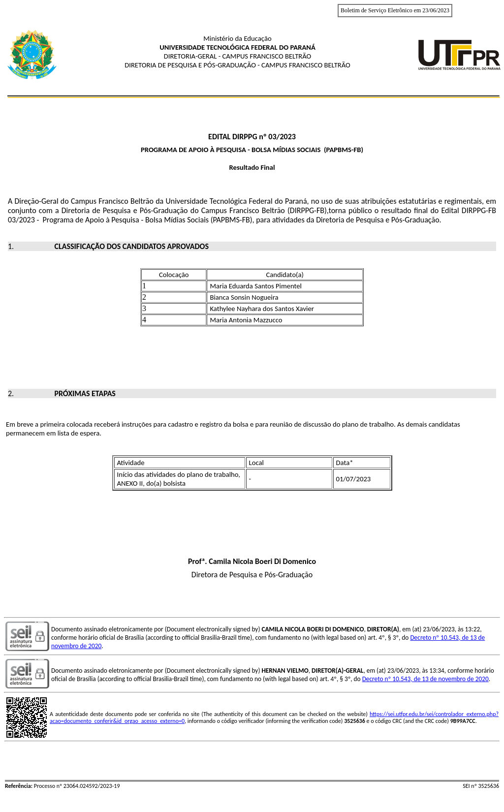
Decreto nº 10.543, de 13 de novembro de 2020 (425, 679)
